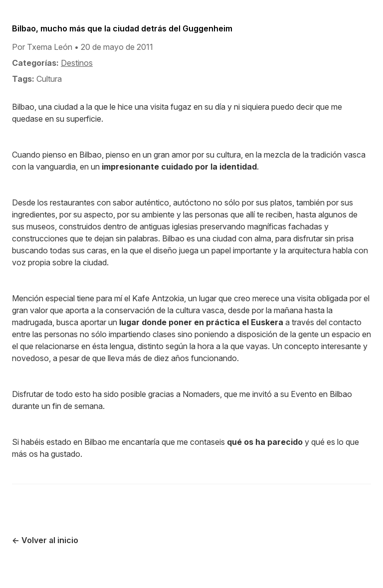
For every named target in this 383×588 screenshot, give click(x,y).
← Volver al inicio (45, 540)
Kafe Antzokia (158, 298)
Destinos (77, 63)
